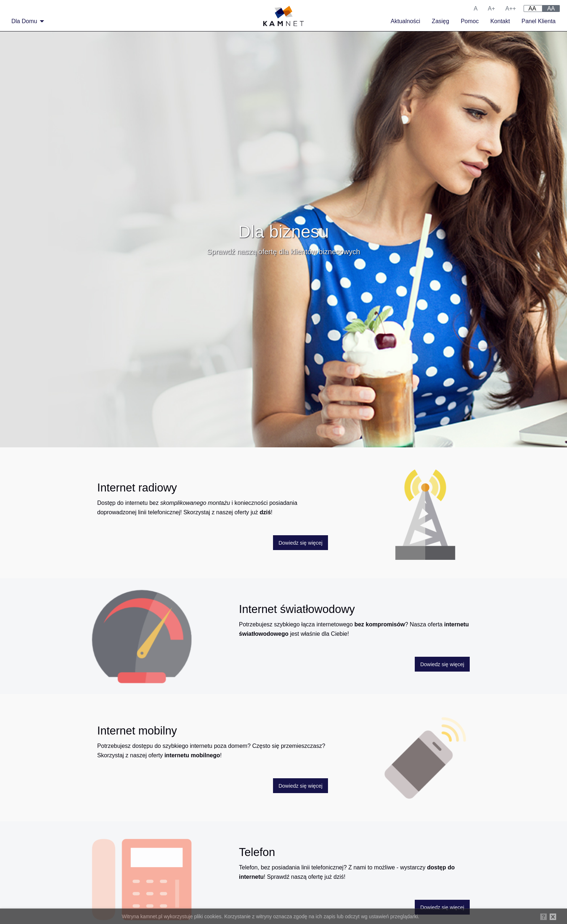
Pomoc (470, 21)
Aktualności (405, 21)
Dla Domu (24, 21)
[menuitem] (26, 21)
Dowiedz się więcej (300, 543)
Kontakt (500, 21)
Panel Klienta (538, 21)
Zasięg (440, 21)
